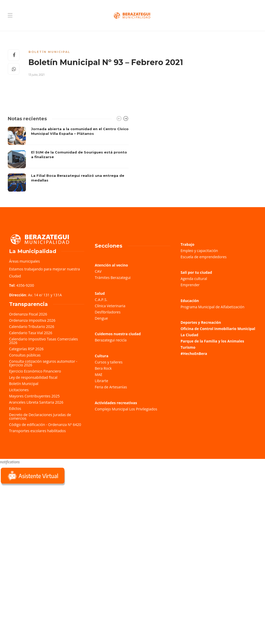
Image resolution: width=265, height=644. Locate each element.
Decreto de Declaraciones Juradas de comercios (40, 416)
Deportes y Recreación (201, 322)
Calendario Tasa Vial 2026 (31, 333)
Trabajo (187, 244)
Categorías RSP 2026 (26, 349)
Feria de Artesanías (111, 387)
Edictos (15, 408)
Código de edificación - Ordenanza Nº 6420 (45, 425)
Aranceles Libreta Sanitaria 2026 (36, 402)
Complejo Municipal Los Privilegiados (126, 409)
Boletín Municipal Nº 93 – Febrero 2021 (106, 62)
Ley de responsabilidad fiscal (33, 377)
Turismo (188, 347)
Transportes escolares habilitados (37, 431)
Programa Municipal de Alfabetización (213, 307)
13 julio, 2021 (36, 75)
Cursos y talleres (109, 362)
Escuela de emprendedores (204, 257)
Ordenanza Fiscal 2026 (28, 314)
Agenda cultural (194, 279)
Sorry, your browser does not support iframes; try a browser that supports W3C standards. (39, 523)
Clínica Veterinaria (110, 306)
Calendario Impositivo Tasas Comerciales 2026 (43, 341)
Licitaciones (19, 390)
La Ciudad (190, 335)
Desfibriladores (108, 312)
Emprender (190, 285)
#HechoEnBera (194, 353)
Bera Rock (103, 368)
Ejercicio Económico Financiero (35, 371)
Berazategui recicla (111, 340)
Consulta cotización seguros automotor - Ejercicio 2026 (43, 363)
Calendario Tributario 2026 (32, 327)
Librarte (101, 381)
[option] (68, 159)
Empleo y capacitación (199, 251)
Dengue (101, 318)
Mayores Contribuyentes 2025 (34, 396)
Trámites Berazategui (113, 278)
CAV (98, 271)
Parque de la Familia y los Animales (212, 341)
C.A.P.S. (101, 300)
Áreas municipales (24, 261)
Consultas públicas (25, 355)
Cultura (102, 356)
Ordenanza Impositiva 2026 (32, 320)
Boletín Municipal (49, 52)
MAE (98, 374)
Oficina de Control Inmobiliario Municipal (218, 329)
